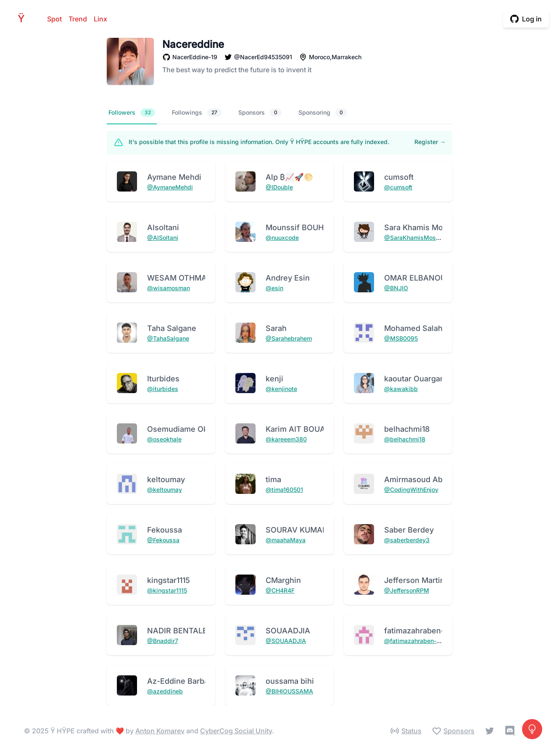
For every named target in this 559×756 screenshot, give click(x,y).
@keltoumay (165, 490)
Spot (54, 19)
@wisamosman (169, 288)
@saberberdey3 (407, 540)
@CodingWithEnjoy (411, 490)
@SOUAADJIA (286, 641)
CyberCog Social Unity (236, 731)
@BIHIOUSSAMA (289, 691)
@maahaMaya (286, 540)
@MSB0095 (401, 338)
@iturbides (163, 389)
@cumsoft (398, 187)
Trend (78, 19)
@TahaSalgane (168, 338)
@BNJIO (396, 288)
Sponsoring (323, 113)
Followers (132, 113)
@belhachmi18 (405, 439)
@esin (274, 288)
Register (430, 142)
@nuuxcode (282, 238)
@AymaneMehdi (170, 187)
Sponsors (260, 113)
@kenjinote (281, 389)
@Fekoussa (163, 540)
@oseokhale (164, 439)
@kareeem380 (286, 439)
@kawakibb (401, 389)
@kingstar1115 (167, 590)
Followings (197, 113)
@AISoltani (163, 238)
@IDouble (279, 187)
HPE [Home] (24, 19)
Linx (100, 19)
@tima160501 (284, 490)
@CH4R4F (280, 590)
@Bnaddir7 (163, 641)
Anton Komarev (160, 731)
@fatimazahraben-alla (415, 641)
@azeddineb (165, 691)
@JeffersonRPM (407, 590)
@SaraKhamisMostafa (415, 238)
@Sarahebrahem (289, 338)
